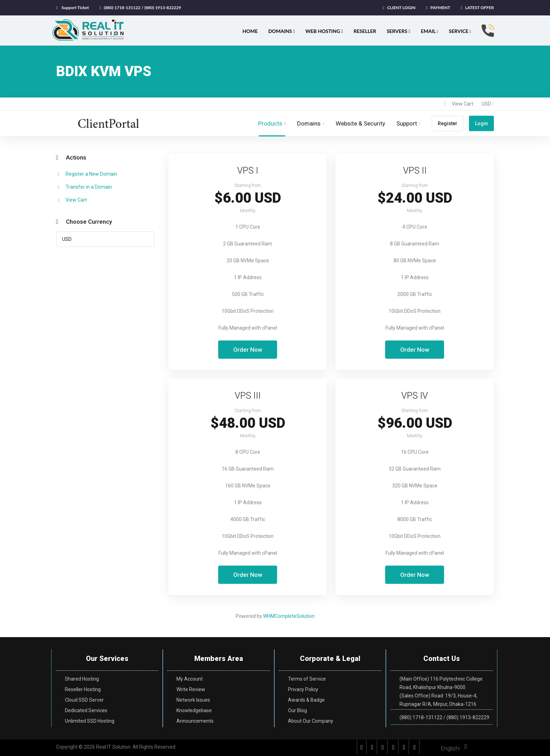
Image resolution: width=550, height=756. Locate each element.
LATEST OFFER (479, 8)
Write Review (191, 689)
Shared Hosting (82, 679)
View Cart (72, 200)
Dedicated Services (86, 710)
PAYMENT (440, 8)
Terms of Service (307, 679)
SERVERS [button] (398, 31)
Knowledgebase (194, 710)
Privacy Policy (303, 689)
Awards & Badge (306, 700)
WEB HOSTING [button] (324, 31)
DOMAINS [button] (282, 31)
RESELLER (365, 31)
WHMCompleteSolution (289, 616)
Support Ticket (75, 8)
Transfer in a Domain (84, 187)
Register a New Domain (87, 174)
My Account (190, 679)
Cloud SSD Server (84, 700)
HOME (250, 31)
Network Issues (193, 700)
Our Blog (297, 710)
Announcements (195, 721)
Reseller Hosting (83, 689)
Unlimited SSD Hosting (90, 721)
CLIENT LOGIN (401, 8)
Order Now (248, 350)
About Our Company (311, 721)
